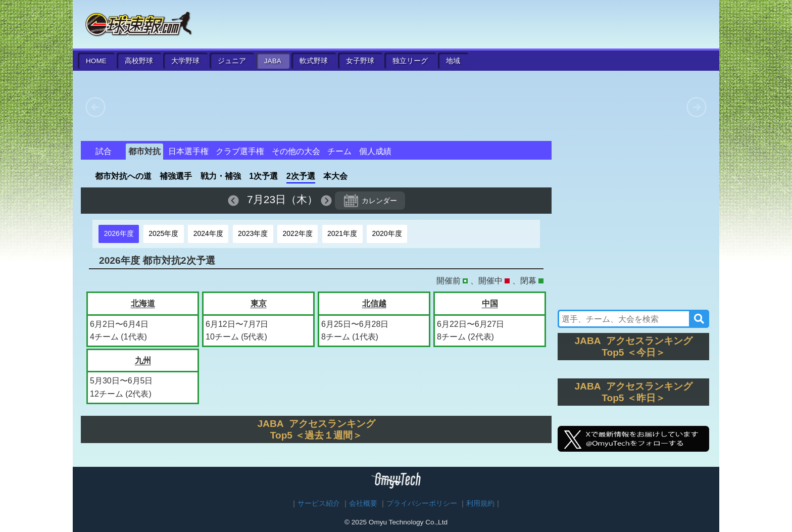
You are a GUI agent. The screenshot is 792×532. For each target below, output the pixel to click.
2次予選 (301, 176)
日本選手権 (188, 151)
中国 (490, 303)
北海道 (143, 303)
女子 (360, 61)
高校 (139, 61)
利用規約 (480, 503)
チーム (339, 151)
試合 (104, 151)
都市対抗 (144, 151)
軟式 (314, 61)
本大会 (335, 176)
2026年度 (119, 233)
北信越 (374, 303)
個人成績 (375, 151)
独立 (410, 61)
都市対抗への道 (123, 176)
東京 (259, 303)
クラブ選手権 (240, 151)
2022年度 (298, 233)
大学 (185, 61)
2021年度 (342, 233)
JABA (273, 61)
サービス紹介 (319, 503)
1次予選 (263, 176)
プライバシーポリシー (422, 503)
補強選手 (176, 176)
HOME (96, 61)
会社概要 (363, 503)
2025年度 (163, 233)
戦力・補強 (221, 176)
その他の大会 (296, 151)
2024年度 (208, 233)
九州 (143, 360)
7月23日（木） (282, 199)
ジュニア (232, 61)
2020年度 (387, 233)
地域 (453, 61)
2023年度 (253, 233)
